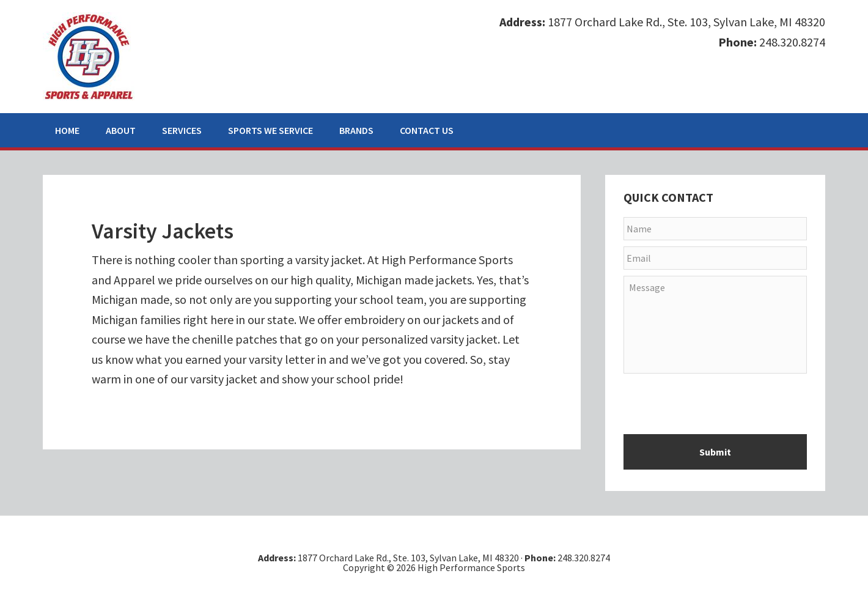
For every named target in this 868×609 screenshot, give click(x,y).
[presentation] (716, 408)
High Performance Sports (89, 56)
